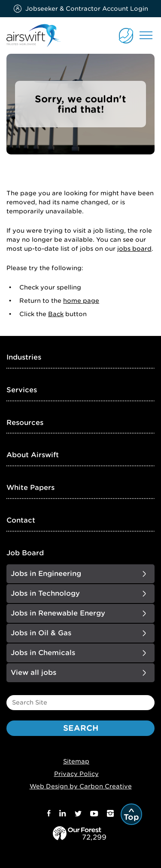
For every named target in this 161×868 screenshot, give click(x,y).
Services (22, 390)
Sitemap (76, 761)
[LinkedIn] (63, 814)
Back (56, 314)
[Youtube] (94, 814)
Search (81, 728)
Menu (146, 35)
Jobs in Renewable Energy (58, 613)
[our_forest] (85, 836)
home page (81, 301)
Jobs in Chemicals (43, 653)
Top (131, 817)
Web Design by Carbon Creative (81, 786)
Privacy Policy (76, 774)
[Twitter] (78, 814)
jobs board (134, 249)
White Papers (30, 488)
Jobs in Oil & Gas (41, 633)
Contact (21, 520)
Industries (24, 357)
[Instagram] (110, 815)
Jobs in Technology (45, 593)
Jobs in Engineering (46, 574)
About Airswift (33, 455)
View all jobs (33, 673)
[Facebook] (49, 814)
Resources (25, 423)
